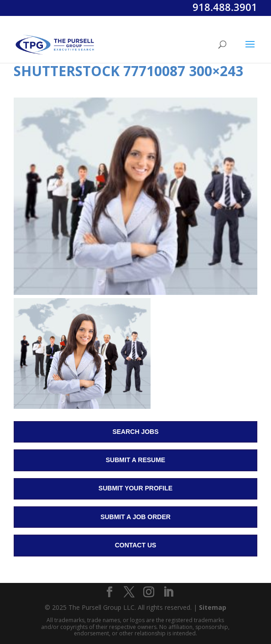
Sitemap (213, 607)
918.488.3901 (225, 7)
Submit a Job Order (135, 517)
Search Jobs (135, 432)
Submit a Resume (135, 460)
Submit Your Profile (135, 488)
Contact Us (136, 545)
